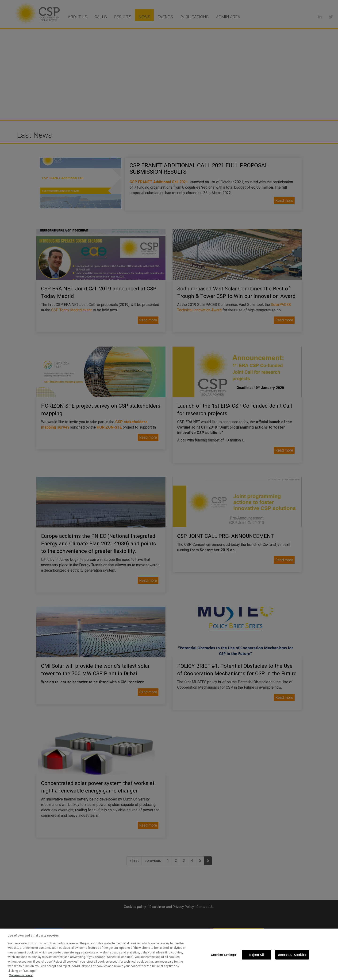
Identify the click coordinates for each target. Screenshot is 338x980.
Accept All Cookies (292, 955)
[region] (169, 954)
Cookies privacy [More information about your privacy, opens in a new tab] (21, 975)
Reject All (256, 955)
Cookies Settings (223, 955)
